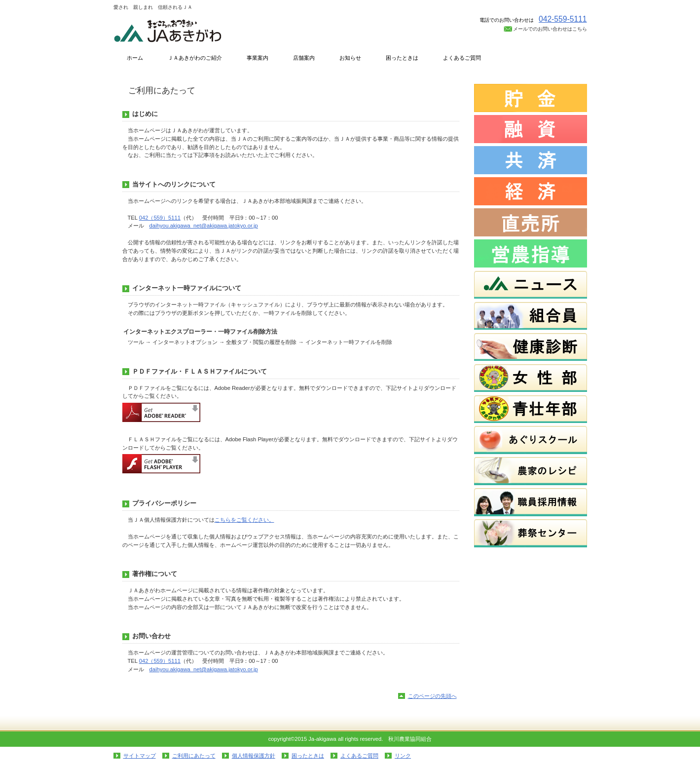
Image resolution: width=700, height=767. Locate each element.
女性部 (531, 378)
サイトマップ (140, 756)
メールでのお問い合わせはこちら (550, 29)
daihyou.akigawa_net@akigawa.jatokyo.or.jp (204, 226)
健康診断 (531, 347)
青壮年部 (531, 409)
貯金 (531, 98)
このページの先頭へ (432, 696)
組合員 (531, 316)
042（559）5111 (160, 218)
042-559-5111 (563, 19)
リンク (403, 756)
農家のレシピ (531, 471)
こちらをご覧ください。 (244, 520)
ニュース (531, 285)
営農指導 (531, 253)
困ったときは (308, 756)
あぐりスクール (531, 440)
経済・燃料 (531, 191)
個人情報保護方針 (254, 756)
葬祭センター (531, 533)
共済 (531, 160)
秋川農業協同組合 (212, 30)
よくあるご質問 (359, 756)
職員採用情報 (531, 502)
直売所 (531, 222)
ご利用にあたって (194, 756)
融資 (531, 129)
